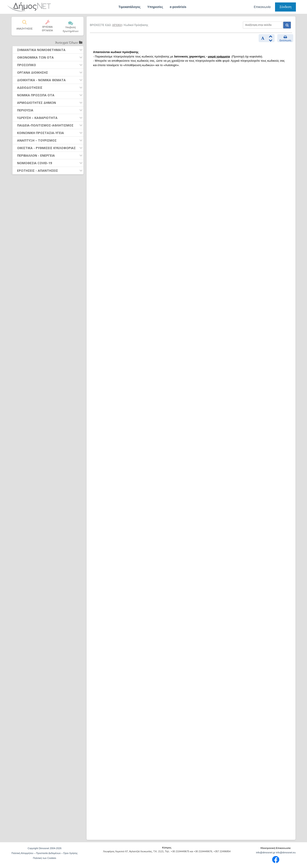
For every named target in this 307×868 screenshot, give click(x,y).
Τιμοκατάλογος (130, 7)
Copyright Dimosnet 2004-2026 (45, 848)
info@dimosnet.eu (286, 852)
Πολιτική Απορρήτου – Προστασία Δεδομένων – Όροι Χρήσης (45, 853)
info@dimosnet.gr (265, 852)
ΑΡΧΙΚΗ (117, 25)
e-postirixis (178, 7)
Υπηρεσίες (155, 7)
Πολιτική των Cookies (44, 858)
